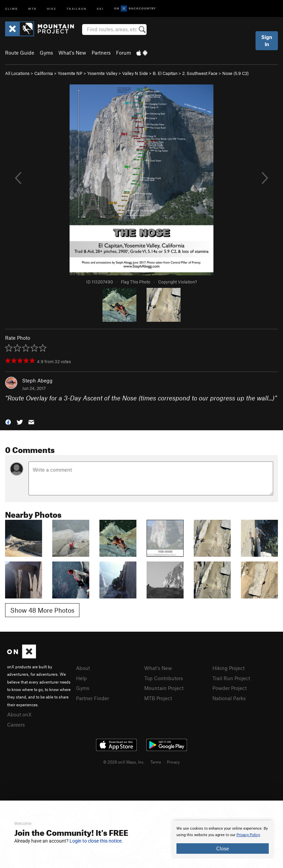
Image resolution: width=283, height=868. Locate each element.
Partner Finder (92, 698)
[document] (223, 840)
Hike (52, 8)
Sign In (267, 41)
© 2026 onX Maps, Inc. (124, 762)
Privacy (173, 762)
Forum (124, 53)
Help (81, 678)
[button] (8, 422)
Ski (100, 8)
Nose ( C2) (235, 73)
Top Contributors (164, 678)
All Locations (17, 73)
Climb (12, 8)
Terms (156, 762)
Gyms (46, 53)
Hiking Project (229, 668)
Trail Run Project (231, 678)
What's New (72, 53)
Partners (101, 53)
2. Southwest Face (200, 73)
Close (223, 848)
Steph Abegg (37, 380)
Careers (16, 725)
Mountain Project (164, 688)
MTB (32, 8)
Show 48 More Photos (42, 610)
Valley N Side (135, 73)
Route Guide (20, 53)
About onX (19, 714)
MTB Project (158, 698)
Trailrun (77, 8)
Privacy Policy (248, 835)
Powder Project (230, 688)
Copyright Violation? (177, 282)
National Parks (229, 698)
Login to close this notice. (96, 841)
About (83, 668)
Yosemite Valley (102, 73)
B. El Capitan (165, 73)
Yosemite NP (70, 73)
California (44, 73)
